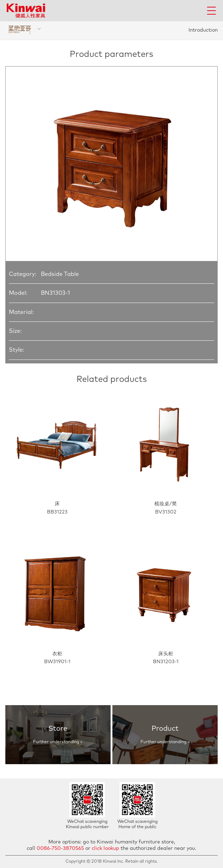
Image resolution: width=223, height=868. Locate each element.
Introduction (203, 30)
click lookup (105, 848)
